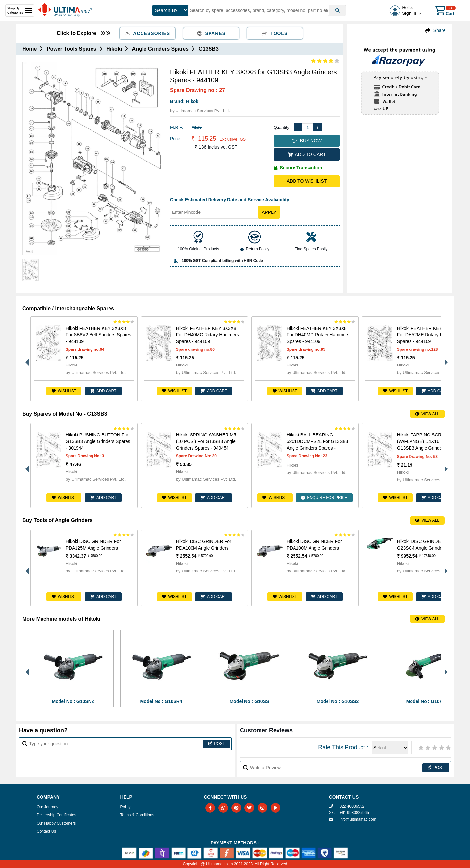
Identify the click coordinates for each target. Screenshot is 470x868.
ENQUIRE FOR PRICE (324, 498)
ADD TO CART (307, 154)
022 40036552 (352, 806)
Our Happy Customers (56, 823)
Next (445, 359)
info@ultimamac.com (358, 819)
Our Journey (47, 807)
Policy (126, 807)
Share (439, 30)
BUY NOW (307, 141)
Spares (211, 33)
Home (29, 49)
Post (217, 744)
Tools (275, 33)
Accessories (147, 33)
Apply (269, 212)
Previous (25, 359)
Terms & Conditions (137, 815)
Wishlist (64, 391)
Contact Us (46, 831)
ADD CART (103, 391)
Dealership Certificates (56, 815)
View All (427, 414)
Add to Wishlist (307, 181)
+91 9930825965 (354, 813)
